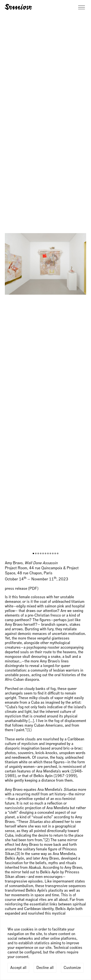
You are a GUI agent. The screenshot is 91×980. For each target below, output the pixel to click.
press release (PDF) (22, 589)
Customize (72, 968)
